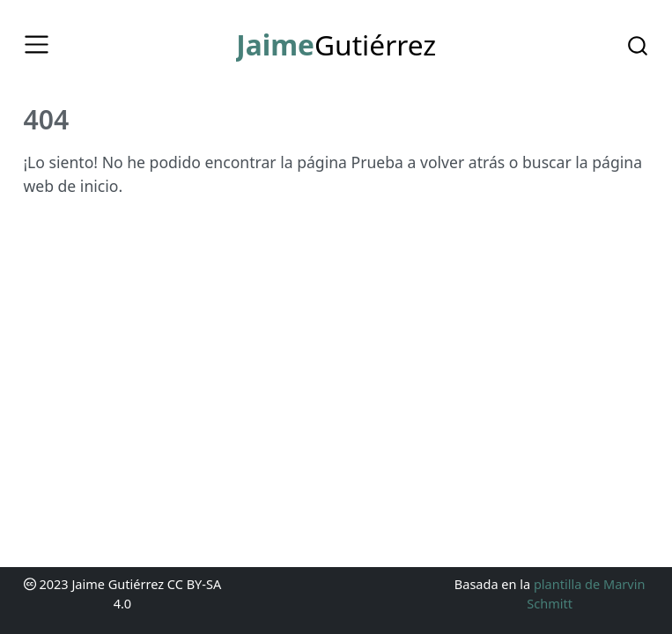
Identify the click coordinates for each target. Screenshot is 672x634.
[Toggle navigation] (37, 44)
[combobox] (639, 44)
